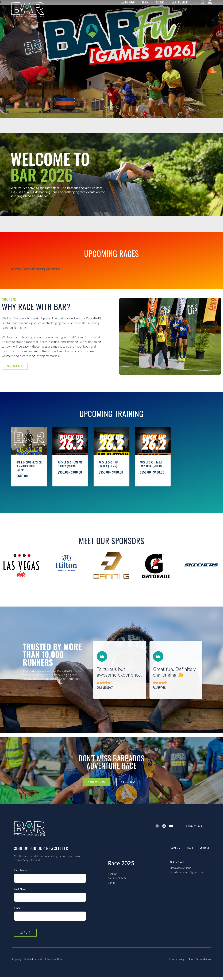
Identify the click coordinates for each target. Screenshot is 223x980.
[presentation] (5, 581)
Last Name (21, 892)
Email (18, 911)
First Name (21, 873)
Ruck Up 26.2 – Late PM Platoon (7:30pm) (70, 479)
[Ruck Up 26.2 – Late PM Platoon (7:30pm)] (70, 453)
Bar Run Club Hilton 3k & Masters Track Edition (29, 478)
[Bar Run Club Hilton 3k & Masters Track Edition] (29, 450)
